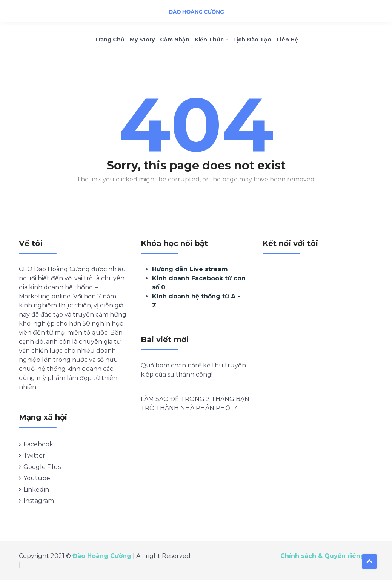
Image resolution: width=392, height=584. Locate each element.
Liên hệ (287, 41)
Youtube (37, 479)
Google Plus (42, 468)
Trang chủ (109, 41)
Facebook (38, 445)
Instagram (39, 502)
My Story (142, 41)
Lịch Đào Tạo (252, 41)
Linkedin (36, 491)
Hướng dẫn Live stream (190, 270)
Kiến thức (209, 41)
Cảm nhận (175, 41)
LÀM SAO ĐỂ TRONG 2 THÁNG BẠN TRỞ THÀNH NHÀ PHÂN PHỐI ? (195, 405)
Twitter (34, 457)
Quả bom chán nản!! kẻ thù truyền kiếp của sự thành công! (193, 371)
